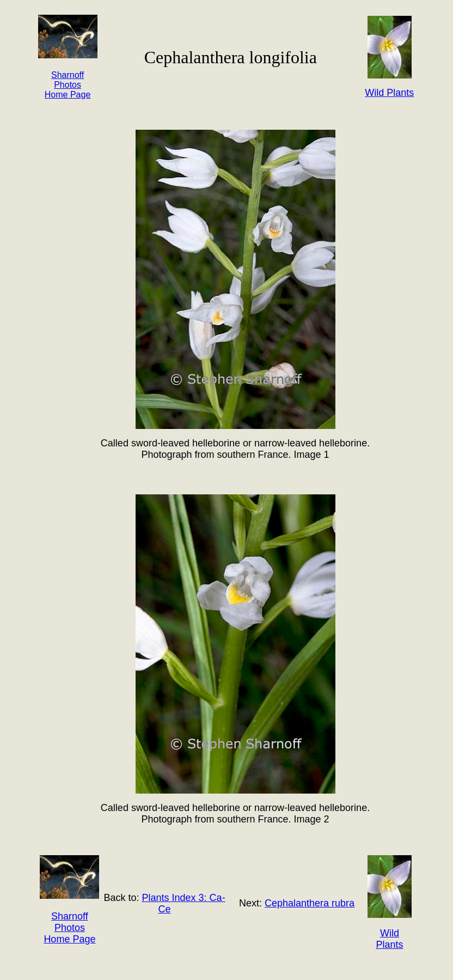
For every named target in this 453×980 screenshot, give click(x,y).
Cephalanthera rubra (310, 903)
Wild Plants (389, 939)
